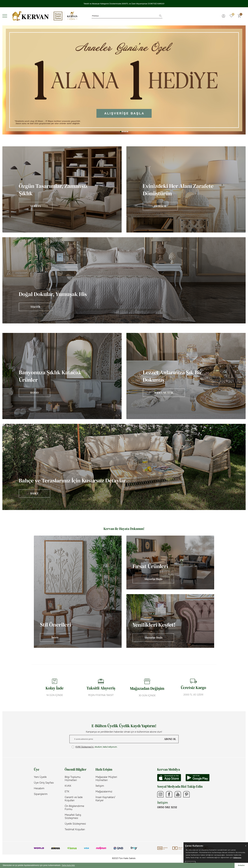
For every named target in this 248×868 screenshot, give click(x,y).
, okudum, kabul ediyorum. (95, 747)
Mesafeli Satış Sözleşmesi (73, 816)
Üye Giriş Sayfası (44, 783)
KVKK (68, 786)
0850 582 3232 (167, 807)
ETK (67, 791)
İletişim (100, 786)
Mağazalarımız (104, 791)
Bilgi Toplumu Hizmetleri (73, 779)
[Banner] (62, 189)
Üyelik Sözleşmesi (75, 824)
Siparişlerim (41, 794)
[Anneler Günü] (124, 80)
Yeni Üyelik (40, 777)
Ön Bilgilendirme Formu (74, 808)
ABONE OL (170, 739)
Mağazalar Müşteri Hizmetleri (106, 779)
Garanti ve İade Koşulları (74, 799)
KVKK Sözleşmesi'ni (84, 747)
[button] (121, 132)
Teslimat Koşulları (75, 829)
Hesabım (39, 788)
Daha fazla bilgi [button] (68, 865)
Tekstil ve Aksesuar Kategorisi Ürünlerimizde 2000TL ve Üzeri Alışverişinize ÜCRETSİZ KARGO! (124, 4)
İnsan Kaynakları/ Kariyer (105, 799)
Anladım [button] (241, 865)
